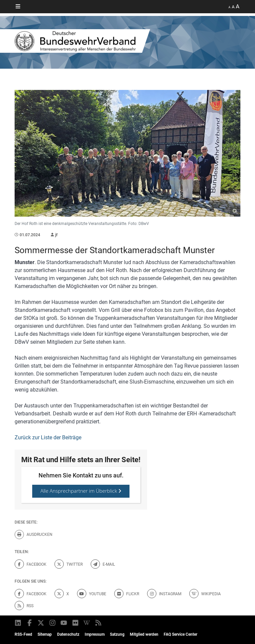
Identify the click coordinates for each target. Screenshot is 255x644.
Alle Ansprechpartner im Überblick (81, 491)
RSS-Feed (23, 634)
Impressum (95, 634)
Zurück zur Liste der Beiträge (48, 437)
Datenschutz (68, 634)
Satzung (117, 634)
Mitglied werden (144, 634)
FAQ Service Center (180, 634)
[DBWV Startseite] (127, 41)
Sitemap (45, 634)
